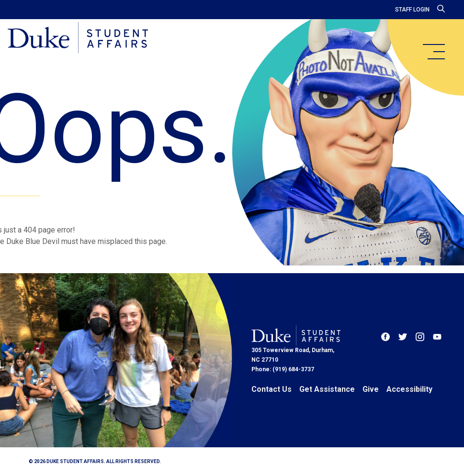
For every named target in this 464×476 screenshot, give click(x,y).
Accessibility (409, 389)
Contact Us (272, 389)
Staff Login (412, 10)
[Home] (78, 38)
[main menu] (433, 52)
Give (371, 389)
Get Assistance (327, 389)
